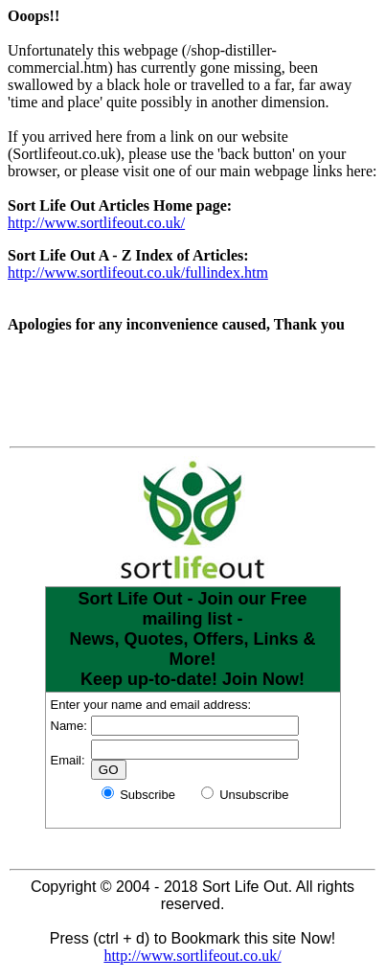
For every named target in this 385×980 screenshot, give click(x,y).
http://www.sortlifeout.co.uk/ (96, 223)
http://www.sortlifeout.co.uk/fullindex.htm (138, 273)
